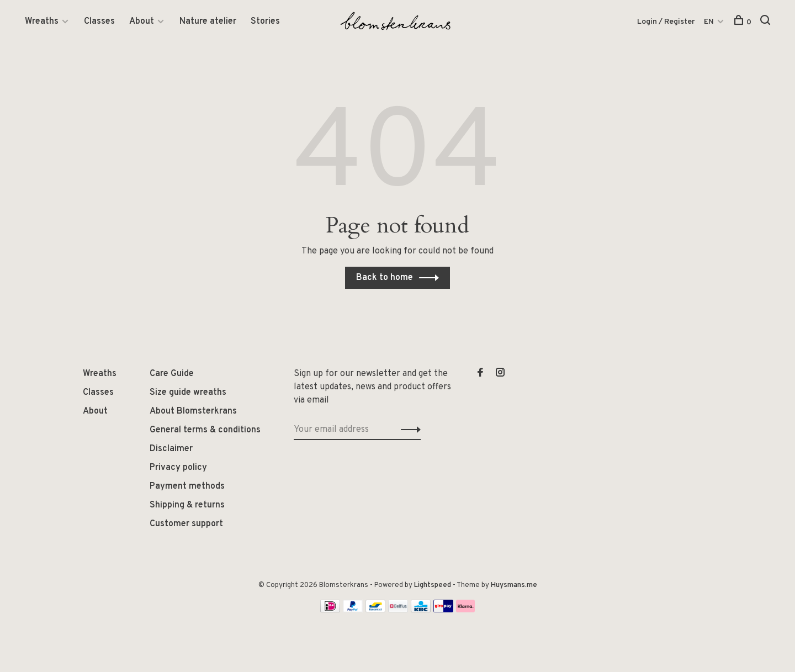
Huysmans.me (514, 585)
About (142, 22)
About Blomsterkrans (193, 411)
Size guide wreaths (188, 393)
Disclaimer (171, 449)
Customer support (186, 524)
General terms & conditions (205, 430)
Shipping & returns (187, 505)
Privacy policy (178, 468)
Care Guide (172, 374)
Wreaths (42, 22)
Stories (265, 22)
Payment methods (187, 486)
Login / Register (666, 22)
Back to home (385, 278)
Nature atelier (208, 22)
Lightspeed (433, 585)
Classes (99, 22)
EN (709, 22)
